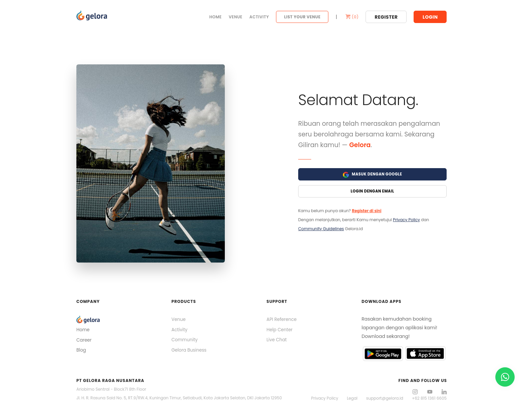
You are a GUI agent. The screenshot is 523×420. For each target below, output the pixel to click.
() (352, 17)
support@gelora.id (385, 398)
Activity (259, 17)
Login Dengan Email (373, 192)
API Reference (282, 320)
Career (84, 341)
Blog (81, 352)
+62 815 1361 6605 (429, 398)
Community (185, 342)
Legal (352, 398)
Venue (236, 17)
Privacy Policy (406, 221)
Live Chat (277, 342)
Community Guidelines (321, 230)
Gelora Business (190, 352)
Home (215, 17)
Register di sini (367, 212)
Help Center (280, 331)
